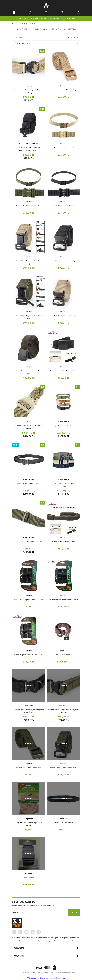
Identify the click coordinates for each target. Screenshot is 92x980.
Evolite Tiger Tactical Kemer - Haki (29, 768)
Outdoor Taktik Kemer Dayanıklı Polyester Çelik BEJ (29, 91)
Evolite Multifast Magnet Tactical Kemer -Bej (29, 262)
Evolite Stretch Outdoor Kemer (63, 542)
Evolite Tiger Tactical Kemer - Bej (63, 90)
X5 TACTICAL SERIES (29, 144)
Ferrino (63, 651)
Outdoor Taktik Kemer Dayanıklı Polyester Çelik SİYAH (29, 711)
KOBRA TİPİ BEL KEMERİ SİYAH (29, 484)
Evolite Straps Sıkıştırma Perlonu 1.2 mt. (29, 655)
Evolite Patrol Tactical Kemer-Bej (63, 148)
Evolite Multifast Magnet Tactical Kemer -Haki (29, 317)
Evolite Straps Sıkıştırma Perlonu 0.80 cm (29, 600)
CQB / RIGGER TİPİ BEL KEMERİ (63, 426)
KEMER (34, 24)
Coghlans (29, 819)
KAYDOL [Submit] (74, 912)
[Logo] (46, 5)
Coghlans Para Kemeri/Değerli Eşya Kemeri (29, 824)
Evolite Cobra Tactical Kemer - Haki (63, 768)
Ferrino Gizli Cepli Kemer (63, 823)
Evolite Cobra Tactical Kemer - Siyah (63, 261)
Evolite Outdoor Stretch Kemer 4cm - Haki (29, 372)
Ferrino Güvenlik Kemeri (63, 655)
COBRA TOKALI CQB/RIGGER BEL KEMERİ (63, 485)
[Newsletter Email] (46, 912)
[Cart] (78, 12)
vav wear (29, 86)
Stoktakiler (19, 37)
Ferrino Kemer (29, 878)
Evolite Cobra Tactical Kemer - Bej (63, 316)
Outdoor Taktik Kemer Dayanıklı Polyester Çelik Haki (63, 711)
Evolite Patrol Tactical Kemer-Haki (29, 206)
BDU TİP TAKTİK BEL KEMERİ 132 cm (29, 542)
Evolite (63, 86)
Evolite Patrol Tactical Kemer (63, 206)
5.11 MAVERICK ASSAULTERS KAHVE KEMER (29, 427)
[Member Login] (62, 12)
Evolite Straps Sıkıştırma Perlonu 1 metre (63, 600)
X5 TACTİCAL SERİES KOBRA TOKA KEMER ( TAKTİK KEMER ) (29, 149)
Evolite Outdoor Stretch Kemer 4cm (63, 371)
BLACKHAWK (63, 422)
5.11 (29, 422)
